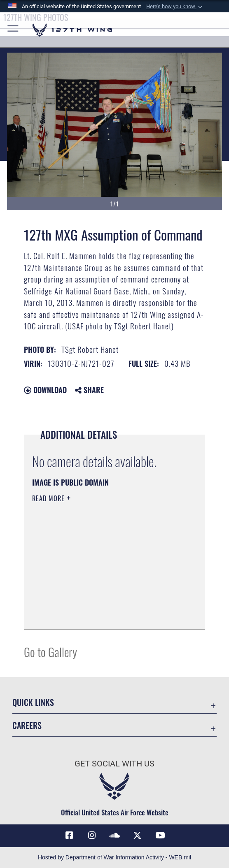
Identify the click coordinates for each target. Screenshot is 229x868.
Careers (27, 725)
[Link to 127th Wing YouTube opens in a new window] (160, 836)
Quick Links (33, 702)
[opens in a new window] (92, 836)
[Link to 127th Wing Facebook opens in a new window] (69, 836)
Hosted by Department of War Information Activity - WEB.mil (114, 857)
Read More (49, 498)
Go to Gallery (50, 652)
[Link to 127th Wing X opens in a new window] (137, 836)
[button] (175, 7)
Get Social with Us (114, 764)
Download (45, 390)
